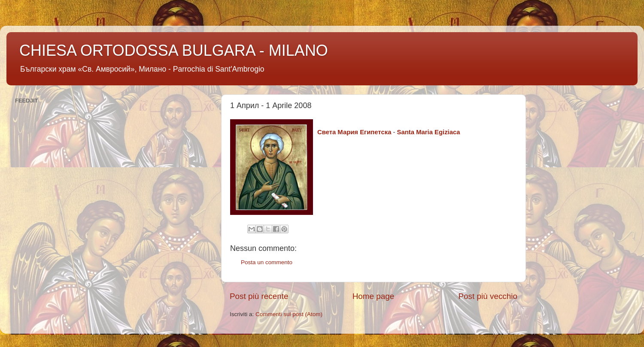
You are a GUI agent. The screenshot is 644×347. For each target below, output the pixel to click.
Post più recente (259, 296)
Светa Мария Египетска (354, 132)
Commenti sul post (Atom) (289, 314)
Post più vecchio (488, 296)
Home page (374, 296)
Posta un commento (267, 262)
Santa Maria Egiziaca (429, 132)
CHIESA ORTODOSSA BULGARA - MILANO (174, 50)
